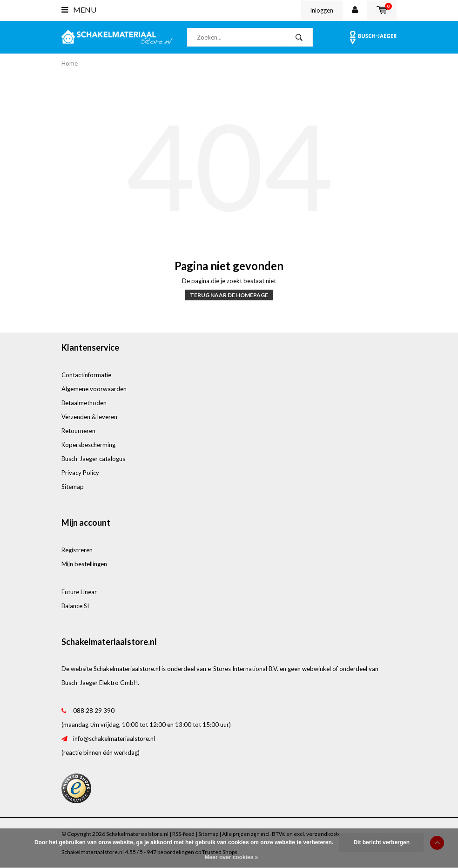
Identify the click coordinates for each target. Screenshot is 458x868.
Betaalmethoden (84, 403)
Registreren (77, 550)
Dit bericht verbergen (381, 842)
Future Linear (79, 592)
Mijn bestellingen (84, 564)
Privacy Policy (80, 473)
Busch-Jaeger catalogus (93, 459)
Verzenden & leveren (89, 417)
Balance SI (75, 606)
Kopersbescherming (88, 445)
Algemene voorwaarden (94, 389)
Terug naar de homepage (229, 295)
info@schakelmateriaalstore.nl (114, 739)
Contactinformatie (86, 375)
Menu (79, 10)
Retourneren (78, 431)
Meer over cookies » (232, 857)
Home (70, 63)
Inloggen (322, 10)
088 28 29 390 (94, 711)
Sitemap (73, 487)
